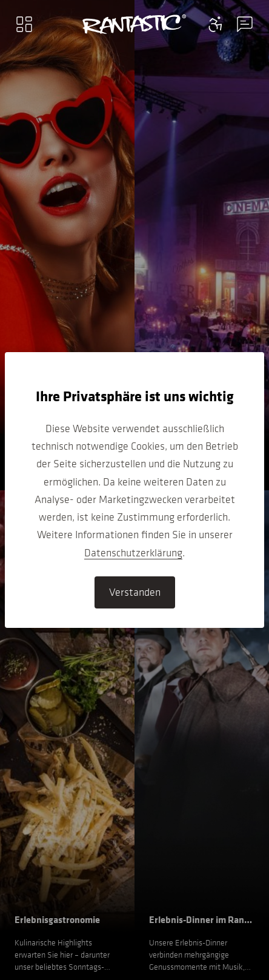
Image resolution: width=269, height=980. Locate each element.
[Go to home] (134, 24)
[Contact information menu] (216, 24)
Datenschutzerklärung (133, 553)
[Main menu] (24, 24)
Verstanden (135, 592)
